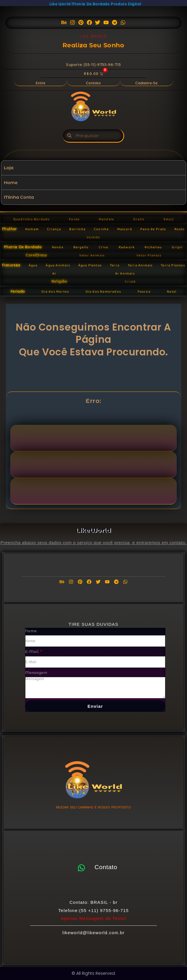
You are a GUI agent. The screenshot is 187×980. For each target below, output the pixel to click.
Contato (93, 83)
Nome (31, 631)
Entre (40, 83)
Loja (9, 168)
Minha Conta (19, 197)
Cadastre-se (146, 83)
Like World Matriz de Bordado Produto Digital (95, 4)
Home (11, 182)
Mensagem (36, 673)
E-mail (32, 652)
